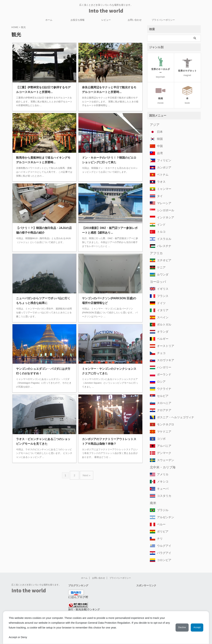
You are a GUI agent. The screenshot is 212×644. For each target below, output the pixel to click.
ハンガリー (163, 362)
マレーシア (163, 198)
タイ (159, 191)
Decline (176, 627)
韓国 (159, 134)
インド (160, 219)
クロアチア (163, 405)
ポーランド (163, 369)
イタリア (162, 305)
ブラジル (162, 505)
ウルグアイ (163, 541)
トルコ (160, 227)
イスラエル (163, 234)
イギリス (162, 284)
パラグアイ (163, 548)
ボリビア (162, 526)
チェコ (160, 348)
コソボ (160, 434)
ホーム (49, 20)
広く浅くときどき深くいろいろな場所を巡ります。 (36, 580)
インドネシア (164, 212)
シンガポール (164, 205)
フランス (162, 291)
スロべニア (163, 398)
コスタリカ (163, 491)
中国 (159, 141)
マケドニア (163, 426)
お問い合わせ (135, 20)
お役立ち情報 (78, 20)
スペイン (162, 312)
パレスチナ (163, 241)
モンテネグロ (164, 419)
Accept (195, 627)
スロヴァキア (164, 355)
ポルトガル (163, 319)
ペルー (160, 519)
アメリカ (162, 469)
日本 (159, 127)
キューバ (162, 483)
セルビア (162, 391)
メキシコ (162, 476)
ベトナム (162, 169)
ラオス (160, 177)
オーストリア (164, 341)
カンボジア (163, 162)
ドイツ (160, 298)
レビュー (106, 20)
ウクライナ (163, 384)
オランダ (162, 326)
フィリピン (163, 155)
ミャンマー (163, 184)
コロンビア (163, 555)
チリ (159, 533)
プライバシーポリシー (163, 20)
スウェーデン (164, 455)
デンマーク (163, 448)
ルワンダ (162, 269)
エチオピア (163, 255)
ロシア (160, 376)
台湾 (159, 148)
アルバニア (163, 441)
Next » (86, 474)
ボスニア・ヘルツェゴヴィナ (172, 412)
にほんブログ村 (78, 592)
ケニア (160, 262)
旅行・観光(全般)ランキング (84, 604)
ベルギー (162, 334)
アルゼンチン (164, 512)
